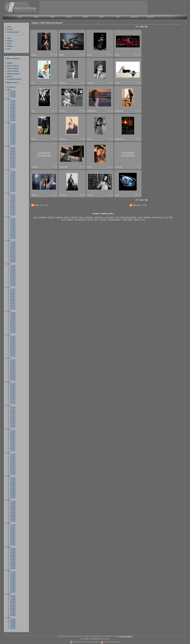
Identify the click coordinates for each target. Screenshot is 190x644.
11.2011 (13, 432)
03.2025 (13, 116)
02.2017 (13, 307)
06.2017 (13, 300)
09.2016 (13, 318)
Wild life (74, 217)
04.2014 (13, 374)
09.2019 (13, 247)
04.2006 (13, 563)
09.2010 (13, 459)
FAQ (9, 48)
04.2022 (13, 185)
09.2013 (13, 389)
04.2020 (13, 233)
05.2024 (13, 136)
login (20, 17)
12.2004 (13, 596)
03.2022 (13, 187)
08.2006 (13, 555)
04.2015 (13, 350)
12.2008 (13, 501)
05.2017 (13, 301)
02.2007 (13, 543)
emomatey (63, 83)
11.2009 (13, 479)
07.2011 (13, 439)
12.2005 (13, 572)
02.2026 (13, 95)
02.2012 (13, 425)
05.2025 (13, 113)
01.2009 (13, 497)
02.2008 (13, 519)
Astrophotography (114, 219)
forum (102, 17)
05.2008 (13, 514)
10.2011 (13, 434)
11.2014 (13, 362)
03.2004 (13, 612)
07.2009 (13, 487)
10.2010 (13, 458)
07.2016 (13, 321)
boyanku (90, 195)
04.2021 (13, 209)
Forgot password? (13, 32)
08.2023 (13, 155)
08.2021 (13, 202)
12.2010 (13, 454)
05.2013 (13, 396)
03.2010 (13, 470)
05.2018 (13, 278)
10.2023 (13, 151)
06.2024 (13, 135)
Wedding (147, 217)
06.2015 (13, 347)
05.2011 (13, 443)
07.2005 (13, 581)
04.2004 (13, 610)
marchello (63, 139)
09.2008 (13, 507)
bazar (118, 17)
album (53, 17)
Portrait (51, 217)
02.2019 (13, 260)
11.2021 (13, 196)
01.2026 (13, 96)
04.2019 (13, 256)
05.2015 (13, 349)
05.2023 (13, 160)
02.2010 (13, 472)
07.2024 (13, 133)
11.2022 (13, 173)
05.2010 (13, 467)
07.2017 (13, 298)
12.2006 (13, 548)
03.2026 (13, 93)
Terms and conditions (126, 636)
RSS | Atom (44, 205)
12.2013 (13, 383)
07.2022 (13, 180)
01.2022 (13, 191)
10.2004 (13, 599)
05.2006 (13, 561)
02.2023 (13, 165)
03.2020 (13, 234)
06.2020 (13, 229)
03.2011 (13, 446)
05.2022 (13, 184)
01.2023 (13, 167)
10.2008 (13, 505)
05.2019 (13, 254)
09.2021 (13, 200)
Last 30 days (11, 87)
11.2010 (13, 456)
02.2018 (13, 283)
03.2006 (13, 564)
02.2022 (13, 189)
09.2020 (13, 224)
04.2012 (13, 421)
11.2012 (13, 409)
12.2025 (13, 100)
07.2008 (13, 510)
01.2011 (13, 450)
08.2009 (13, 485)
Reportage (43, 217)
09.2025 (13, 106)
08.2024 (13, 131)
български (151, 17)
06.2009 (13, 488)
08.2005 (13, 579)
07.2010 (13, 463)
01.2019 (13, 261)
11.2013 (13, 385)
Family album (128, 219)
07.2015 (13, 345)
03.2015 (13, 352)
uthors (10, 63)
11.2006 (13, 550)
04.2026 (13, 91)
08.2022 (13, 178)
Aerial (140, 217)
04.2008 (13, 515)
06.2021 (13, 205)
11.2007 (13, 527)
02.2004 (13, 613)
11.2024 (13, 126)
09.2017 (13, 294)
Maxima (34, 195)
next (142, 26)
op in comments (13, 68)
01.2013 (13, 403)
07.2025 (13, 109)
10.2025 (13, 104)
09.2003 (13, 624)
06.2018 (13, 276)
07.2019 (13, 251)
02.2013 (13, 401)
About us (10, 46)
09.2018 (13, 271)
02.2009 (13, 495)
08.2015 (13, 343)
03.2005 (13, 588)
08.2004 (13, 603)
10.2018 (13, 269)
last (146, 26)
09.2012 (13, 412)
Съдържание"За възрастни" (44, 154)
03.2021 (13, 211)
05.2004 (13, 608)
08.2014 (13, 367)
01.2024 (13, 144)
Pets (143, 219)
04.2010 (13, 468)
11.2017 (13, 291)
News (9, 38)
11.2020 (13, 220)
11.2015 (13, 338)
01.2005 (13, 592)
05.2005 (13, 584)
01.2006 (13, 568)
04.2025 (13, 115)
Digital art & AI (158, 217)
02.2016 (13, 330)
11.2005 (13, 574)
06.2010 (13, 465)
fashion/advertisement (128, 217)
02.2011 (13, 448)
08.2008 (13, 508)
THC (33, 111)
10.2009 (13, 481)
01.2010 (13, 474)
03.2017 (13, 305)
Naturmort (89, 217)
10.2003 (13, 623)
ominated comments (14, 79)
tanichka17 (35, 167)
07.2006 (13, 557)
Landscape (59, 217)
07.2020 (13, 227)
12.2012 (13, 407)
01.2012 (13, 426)
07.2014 (13, 369)
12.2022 (13, 171)
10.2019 (13, 245)
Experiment (109, 217)
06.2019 (13, 253)
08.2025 (13, 108)
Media (36, 17)
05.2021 (13, 207)
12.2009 (13, 478)
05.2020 (13, 231)
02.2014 (13, 378)
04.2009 (13, 492)
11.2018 (13, 267)
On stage (103, 219)
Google (144, 205)
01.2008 (13, 521)
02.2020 (13, 236)
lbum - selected (13, 71)
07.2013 (13, 392)
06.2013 (13, 394)
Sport (96, 219)
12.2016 (13, 313)
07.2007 (13, 534)
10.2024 (13, 128)
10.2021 (13, 198)
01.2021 (13, 214)
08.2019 (13, 249)
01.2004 (13, 615)
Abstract (70, 219)
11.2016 (13, 314)
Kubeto (34, 55)
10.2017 (13, 293)
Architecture (99, 217)
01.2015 (13, 356)
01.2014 (13, 379)
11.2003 (13, 621)
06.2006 (13, 559)
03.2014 (13, 376)
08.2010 (13, 461)
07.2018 (13, 274)
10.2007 (13, 528)
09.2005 (13, 577)
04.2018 (13, 280)
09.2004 (13, 601)
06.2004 (13, 606)
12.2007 (13, 525)
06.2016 (13, 323)
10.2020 (13, 222)
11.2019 (13, 244)
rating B (85, 17)
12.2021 (13, 195)
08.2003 (13, 626)
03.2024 (13, 140)
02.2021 (13, 212)
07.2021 (13, 204)
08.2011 (13, 438)
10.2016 (13, 316)
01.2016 (13, 332)
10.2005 (13, 575)
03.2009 (13, 494)
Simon (117, 55)
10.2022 (13, 175)
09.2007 (13, 530)
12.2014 (13, 360)
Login (9, 26)
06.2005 (13, 583)
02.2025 (13, 118)
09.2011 (13, 436)
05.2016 (13, 325)
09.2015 (13, 341)
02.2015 (13, 354)
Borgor (117, 83)
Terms (9, 43)
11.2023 (13, 149)
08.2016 (13, 320)
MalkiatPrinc (92, 111)
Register (10, 29)
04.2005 (13, 586)
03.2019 (13, 258)
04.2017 (13, 303)
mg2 (33, 83)
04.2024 (13, 138)
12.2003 (13, 619)
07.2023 (13, 156)
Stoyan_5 (62, 111)
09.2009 (13, 483)
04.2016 (13, 327)
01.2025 (13, 120)
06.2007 (13, 535)
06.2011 (13, 441)
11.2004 (13, 597)
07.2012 (13, 416)
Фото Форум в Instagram (112, 642)
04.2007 (13, 539)
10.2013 (13, 387)
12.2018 (13, 265)
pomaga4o (119, 167)
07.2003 (13, 628)
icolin (117, 195)
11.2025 (13, 102)
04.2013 (13, 398)
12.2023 (13, 148)
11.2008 (13, 503)
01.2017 (13, 309)
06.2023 (13, 158)
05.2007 (13, 537)
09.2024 (13, 129)
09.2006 (13, 554)
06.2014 (13, 370)
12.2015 (13, 336)
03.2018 (13, 281)
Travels (90, 219)
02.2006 (13, 566)
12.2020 (13, 218)
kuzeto (34, 139)
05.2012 (13, 419)
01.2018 (13, 285)
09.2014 (13, 365)
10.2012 (13, 410)
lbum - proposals (13, 73)
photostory (134, 17)
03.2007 (13, 541)
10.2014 (13, 363)
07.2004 (13, 604)
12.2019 (13, 242)
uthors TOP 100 (13, 65)
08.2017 (13, 296)
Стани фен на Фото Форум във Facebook (86, 642)
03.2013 (13, 399)
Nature (67, 217)
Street (35, 217)
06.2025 (13, 111)
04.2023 (13, 162)
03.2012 (13, 423)
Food (117, 217)
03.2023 (13, 164)
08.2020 (13, 225)
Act (166, 217)
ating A (10, 76)
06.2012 (13, 418)
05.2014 (13, 372)
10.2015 (13, 340)
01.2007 (13, 544)
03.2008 (13, 517)
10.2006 (13, 552)
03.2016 (13, 329)
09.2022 (13, 176)
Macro (81, 217)
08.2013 (13, 390)
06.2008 (13, 512)
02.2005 (13, 590)
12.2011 (13, 430)
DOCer (90, 139)
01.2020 (13, 238)
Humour (137, 219)
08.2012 (13, 414)
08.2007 (13, 532)
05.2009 (13, 490)
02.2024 (13, 142)
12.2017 (13, 289)
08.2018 (13, 273)
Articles (10, 40)
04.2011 (13, 445)
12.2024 (13, 124)
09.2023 (13, 153)
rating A (69, 17)
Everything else (80, 219)
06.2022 (13, 182)
